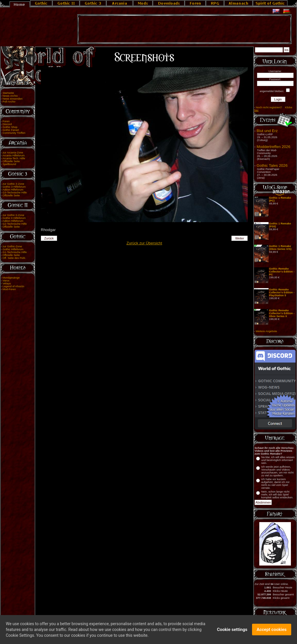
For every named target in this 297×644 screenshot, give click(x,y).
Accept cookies (272, 631)
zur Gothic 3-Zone (13, 184)
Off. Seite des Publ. (14, 258)
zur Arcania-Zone (13, 153)
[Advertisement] (184, 29)
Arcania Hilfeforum (13, 155)
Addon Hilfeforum (13, 190)
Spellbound (9, 164)
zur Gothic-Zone (12, 246)
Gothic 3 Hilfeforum (14, 187)
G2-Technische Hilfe (15, 224)
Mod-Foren (9, 289)
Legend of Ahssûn (13, 286)
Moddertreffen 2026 (274, 147)
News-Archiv (10, 96)
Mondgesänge (11, 278)
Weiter (240, 238)
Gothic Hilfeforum (13, 249)
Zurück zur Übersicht (144, 243)
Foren (6, 121)
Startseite (8, 93)
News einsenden (13, 99)
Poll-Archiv (9, 102)
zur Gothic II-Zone (13, 215)
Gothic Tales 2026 (272, 165)
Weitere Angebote (266, 331)
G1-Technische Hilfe (15, 252)
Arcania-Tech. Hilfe (14, 158)
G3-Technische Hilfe (15, 193)
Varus (6, 281)
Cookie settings (232, 631)
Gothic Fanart (11, 130)
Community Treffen (14, 133)
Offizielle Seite (11, 161)
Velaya (7, 283)
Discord (7, 124)
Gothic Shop (10, 127)
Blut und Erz (267, 131)
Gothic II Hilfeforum (14, 218)
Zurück (49, 238)
